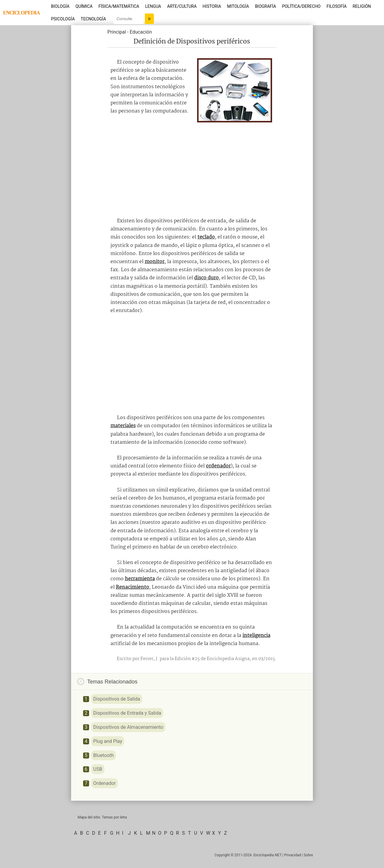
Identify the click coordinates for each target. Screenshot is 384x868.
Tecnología (93, 19)
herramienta (140, 579)
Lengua (153, 6)
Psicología (63, 19)
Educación (141, 32)
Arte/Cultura (182, 6)
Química (84, 6)
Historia (212, 6)
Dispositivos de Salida (117, 699)
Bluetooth (104, 755)
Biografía (265, 6)
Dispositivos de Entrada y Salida (127, 713)
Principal (117, 32)
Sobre (308, 855)
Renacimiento (132, 587)
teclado (206, 237)
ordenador (218, 466)
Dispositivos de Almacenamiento (128, 727)
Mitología (238, 6)
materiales (123, 426)
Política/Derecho (301, 6)
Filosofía (336, 6)
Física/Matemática (119, 6)
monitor (154, 262)
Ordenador (105, 783)
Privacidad (292, 855)
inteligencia (256, 636)
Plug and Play (108, 741)
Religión (362, 6)
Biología (60, 6)
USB (98, 769)
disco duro (206, 278)
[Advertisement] (192, 167)
